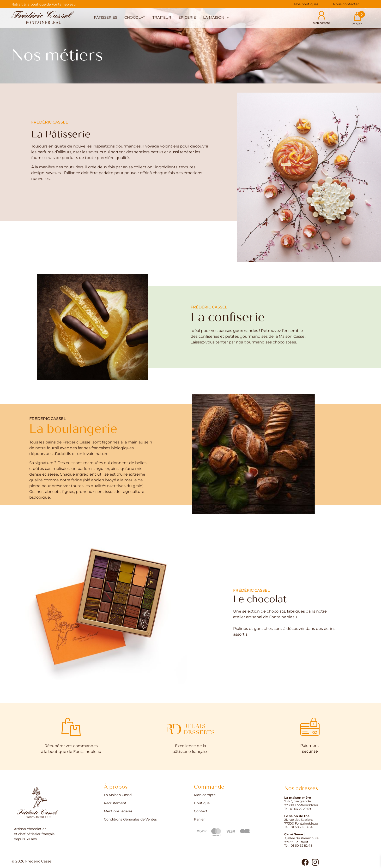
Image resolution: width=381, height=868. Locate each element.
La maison (216, 18)
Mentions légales (118, 811)
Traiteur (162, 18)
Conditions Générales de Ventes (130, 820)
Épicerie (187, 18)
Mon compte (205, 795)
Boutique (202, 803)
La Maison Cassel (118, 795)
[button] (216, 18)
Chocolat (135, 18)
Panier (199, 820)
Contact (201, 811)
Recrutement (115, 803)
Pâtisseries (106, 18)
